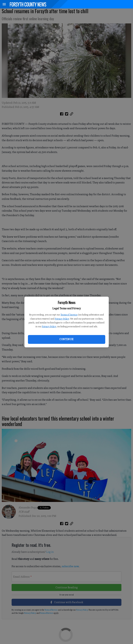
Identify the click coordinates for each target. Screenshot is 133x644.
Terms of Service (69, 315)
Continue (66, 339)
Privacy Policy (62, 319)
